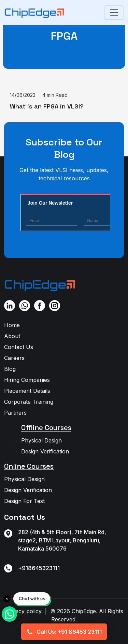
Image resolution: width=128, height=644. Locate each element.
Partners (15, 413)
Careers (14, 358)
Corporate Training (29, 402)
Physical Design (41, 440)
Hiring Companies (27, 380)
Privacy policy (23, 611)
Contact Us (19, 347)
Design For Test (24, 501)
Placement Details (27, 391)
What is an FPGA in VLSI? (47, 106)
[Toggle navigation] (114, 12)
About (12, 336)
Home (12, 325)
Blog (10, 369)
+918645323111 (39, 568)
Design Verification (45, 451)
